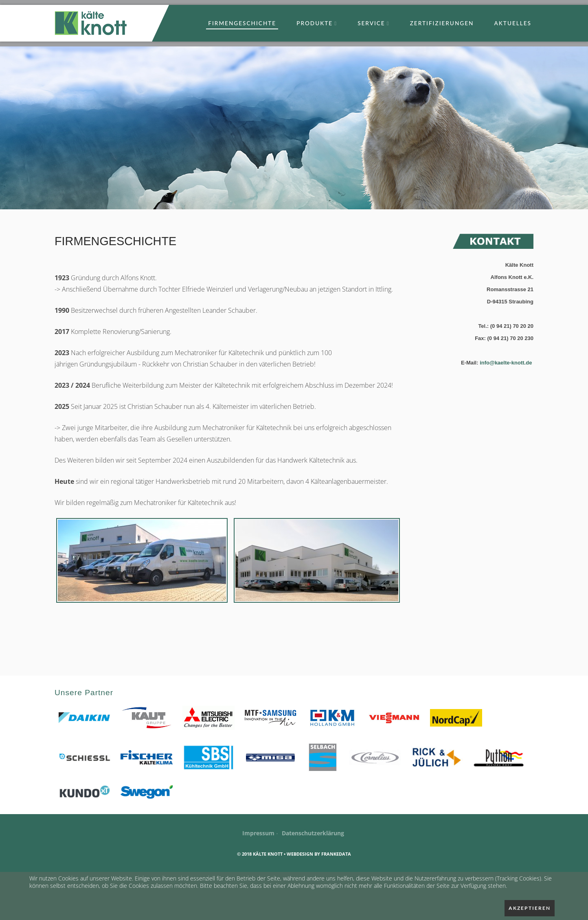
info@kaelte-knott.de (507, 363)
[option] (294, 128)
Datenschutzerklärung (313, 833)
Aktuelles (513, 23)
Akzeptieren (530, 908)
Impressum (258, 833)
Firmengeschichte (242, 23)
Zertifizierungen (442, 23)
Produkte (317, 23)
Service (374, 23)
